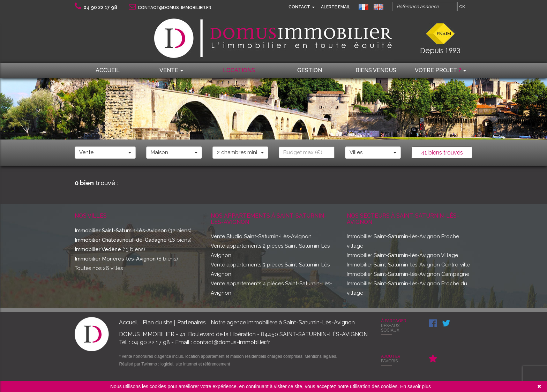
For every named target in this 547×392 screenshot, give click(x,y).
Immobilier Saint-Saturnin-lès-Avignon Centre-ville (408, 265)
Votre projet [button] (440, 70)
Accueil (108, 70)
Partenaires (192, 322)
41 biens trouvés (442, 153)
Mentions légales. (321, 356)
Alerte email (336, 7)
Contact (302, 7)
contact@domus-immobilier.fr (170, 8)
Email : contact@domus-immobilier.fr (223, 342)
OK (462, 7)
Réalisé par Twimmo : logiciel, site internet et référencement (174, 364)
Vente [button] (171, 70)
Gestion (310, 70)
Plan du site (158, 322)
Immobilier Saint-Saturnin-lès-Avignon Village (402, 255)
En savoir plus (415, 386)
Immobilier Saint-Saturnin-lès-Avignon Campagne (408, 274)
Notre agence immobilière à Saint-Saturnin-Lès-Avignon (283, 322)
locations (239, 70)
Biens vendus (376, 70)
